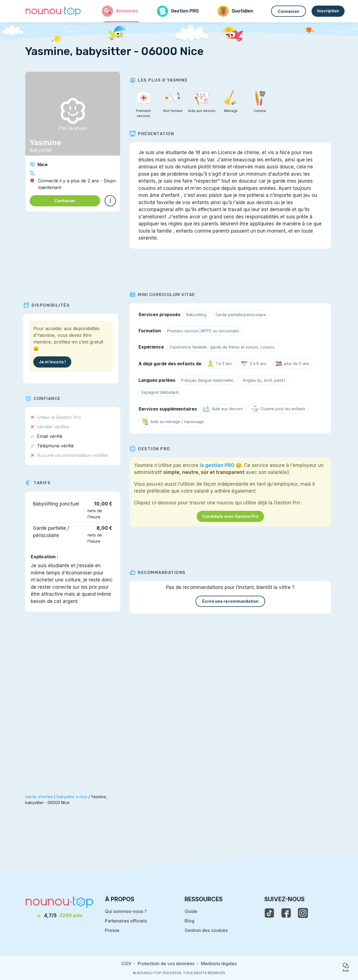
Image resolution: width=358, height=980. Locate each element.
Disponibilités (48, 305)
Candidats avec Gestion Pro (232, 516)
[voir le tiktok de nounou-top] (269, 913)
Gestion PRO (152, 449)
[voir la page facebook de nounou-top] (286, 913)
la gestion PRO (219, 465)
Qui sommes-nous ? (126, 911)
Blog (189, 921)
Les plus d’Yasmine (161, 80)
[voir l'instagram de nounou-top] (303, 913)
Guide (191, 911)
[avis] (60, 916)
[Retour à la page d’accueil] (53, 11)
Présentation (154, 134)
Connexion (288, 11)
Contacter (65, 201)
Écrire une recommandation (232, 601)
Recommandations (160, 573)
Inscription (328, 11)
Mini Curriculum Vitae (164, 295)
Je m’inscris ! (54, 362)
